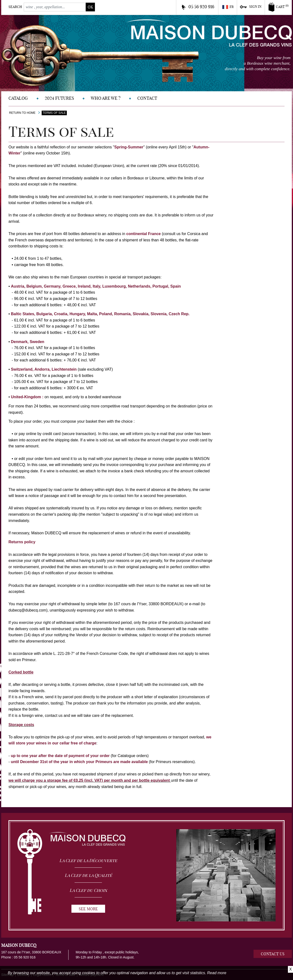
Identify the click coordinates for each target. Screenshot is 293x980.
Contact (147, 98)
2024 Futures (59, 98)
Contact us (273, 954)
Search (15, 7)
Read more (217, 973)
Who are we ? (106, 98)
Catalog (18, 98)
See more (88, 909)
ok (90, 7)
